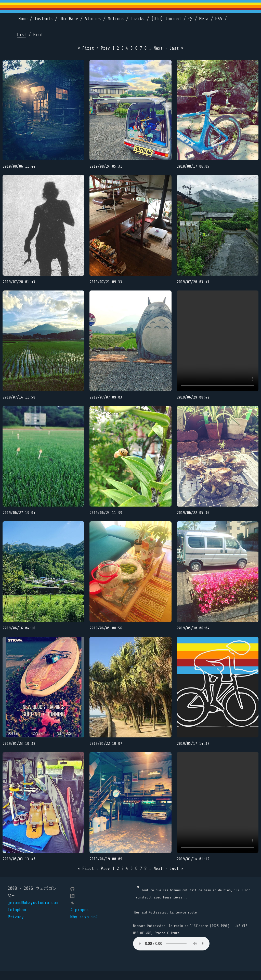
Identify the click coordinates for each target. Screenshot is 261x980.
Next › (160, 48)
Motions (116, 19)
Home (23, 19)
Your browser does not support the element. (171, 953)
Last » (176, 48)
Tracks (138, 19)
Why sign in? (84, 926)
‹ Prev (103, 48)
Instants (44, 19)
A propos (80, 919)
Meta (204, 19)
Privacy (16, 926)
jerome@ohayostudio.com (33, 912)
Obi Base (69, 19)
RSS (219, 19)
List (22, 35)
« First (86, 48)
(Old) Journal (166, 19)
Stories (93, 19)
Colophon (17, 919)
